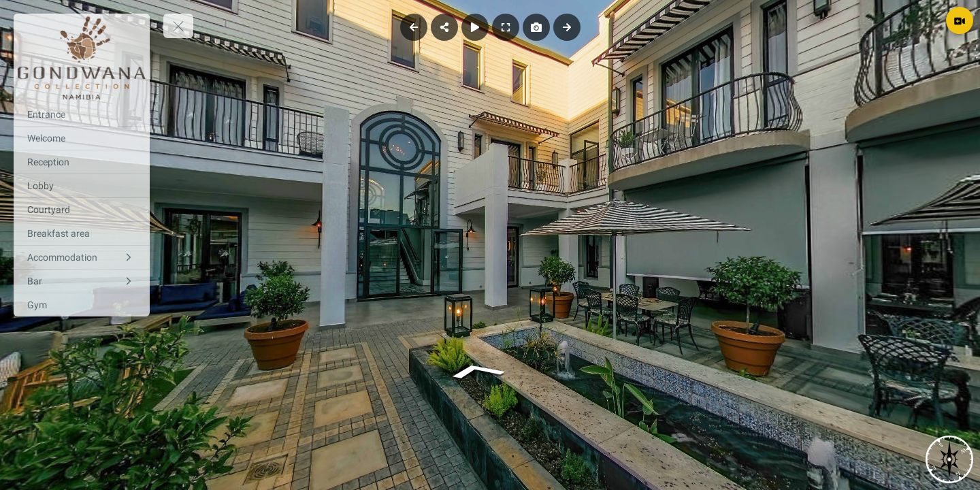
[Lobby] (82, 186)
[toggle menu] (178, 26)
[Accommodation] (82, 257)
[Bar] (82, 281)
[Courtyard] (82, 210)
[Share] (444, 27)
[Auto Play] (475, 27)
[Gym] (82, 305)
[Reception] (82, 162)
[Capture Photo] (536, 27)
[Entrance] (82, 114)
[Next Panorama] (567, 27)
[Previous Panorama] (414, 27)
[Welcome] (82, 138)
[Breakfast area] (82, 233)
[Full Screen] (506, 27)
